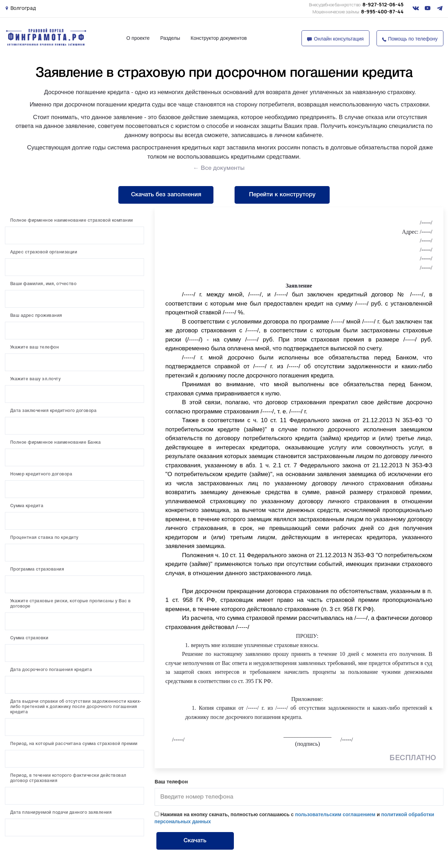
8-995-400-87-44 (358, 11)
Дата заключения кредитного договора (54, 411)
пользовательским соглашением (335, 814)
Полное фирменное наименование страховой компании (72, 220)
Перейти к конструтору (282, 195)
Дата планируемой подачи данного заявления (61, 812)
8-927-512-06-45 (356, 4)
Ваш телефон (171, 782)
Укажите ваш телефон (35, 347)
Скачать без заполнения (166, 195)
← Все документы (219, 168)
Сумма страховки (29, 638)
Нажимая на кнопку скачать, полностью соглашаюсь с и (294, 818)
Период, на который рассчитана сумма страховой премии (74, 744)
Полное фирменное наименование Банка (56, 442)
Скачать (195, 841)
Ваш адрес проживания (36, 316)
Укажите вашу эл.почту (36, 379)
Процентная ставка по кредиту (44, 538)
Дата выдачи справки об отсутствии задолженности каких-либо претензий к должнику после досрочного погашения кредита (76, 707)
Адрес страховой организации (44, 252)
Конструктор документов (219, 38)
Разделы (170, 38)
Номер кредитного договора (41, 474)
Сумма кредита (27, 506)
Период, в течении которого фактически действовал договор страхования (68, 778)
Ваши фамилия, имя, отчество (43, 284)
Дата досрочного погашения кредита (51, 670)
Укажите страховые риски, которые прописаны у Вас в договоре (71, 604)
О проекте (138, 38)
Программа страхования (37, 569)
